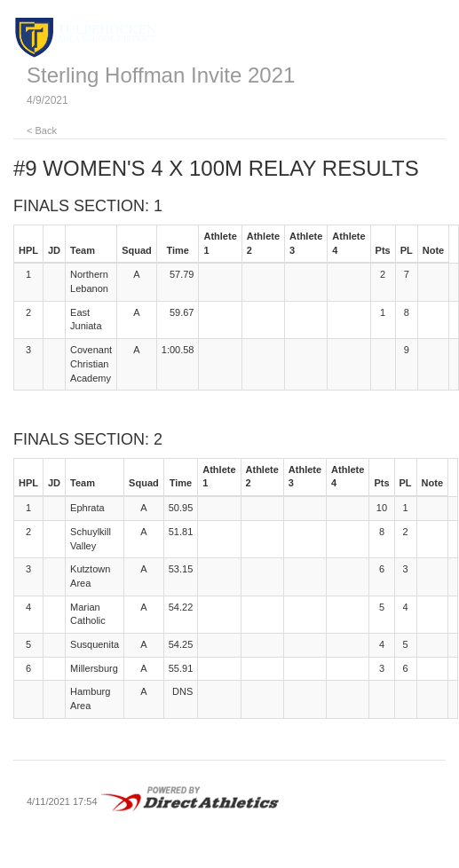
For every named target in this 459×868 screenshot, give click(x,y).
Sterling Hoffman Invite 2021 (161, 75)
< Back (42, 130)
